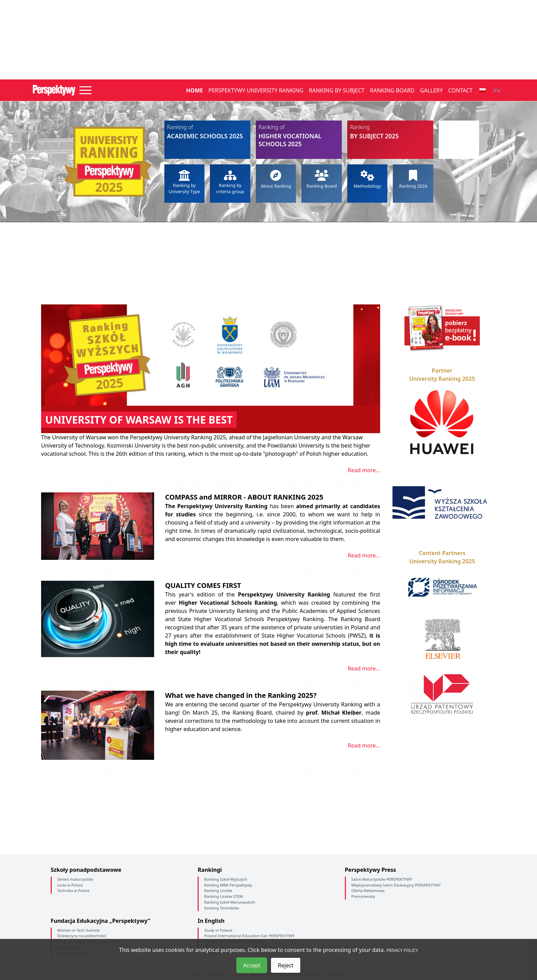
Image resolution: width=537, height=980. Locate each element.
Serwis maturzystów (75, 879)
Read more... (364, 470)
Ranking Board (392, 90)
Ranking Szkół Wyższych (226, 879)
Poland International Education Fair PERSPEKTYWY (249, 936)
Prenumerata (363, 896)
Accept (252, 965)
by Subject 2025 (390, 132)
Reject (286, 965)
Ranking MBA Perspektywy (228, 885)
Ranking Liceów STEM (223, 896)
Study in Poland (218, 930)
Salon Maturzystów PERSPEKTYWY (382, 879)
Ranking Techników (221, 908)
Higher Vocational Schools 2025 (299, 136)
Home (195, 90)
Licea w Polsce (70, 885)
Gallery (431, 90)
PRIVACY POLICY (402, 950)
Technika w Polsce (73, 890)
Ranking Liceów (218, 890)
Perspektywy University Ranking (256, 90)
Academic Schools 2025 (207, 132)
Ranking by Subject (337, 90)
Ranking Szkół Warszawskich (230, 902)
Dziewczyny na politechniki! (82, 936)
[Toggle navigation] (85, 90)
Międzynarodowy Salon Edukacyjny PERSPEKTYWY (396, 885)
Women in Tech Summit (78, 930)
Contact (460, 90)
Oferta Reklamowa (368, 890)
